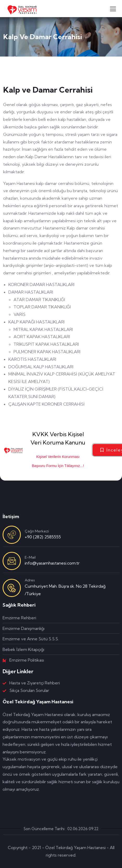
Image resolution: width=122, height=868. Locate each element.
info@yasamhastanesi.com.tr (52, 563)
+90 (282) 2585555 (43, 537)
